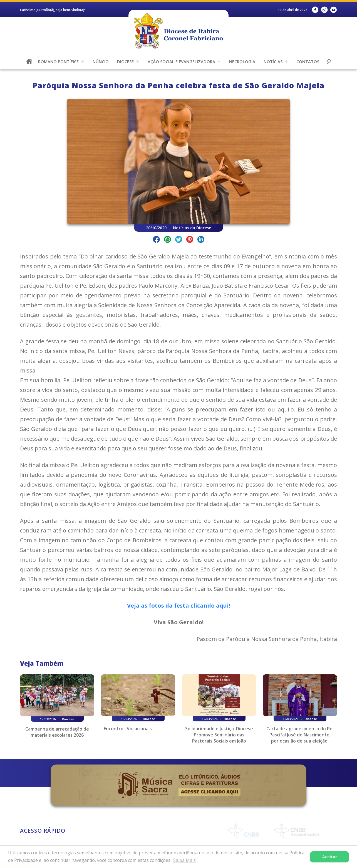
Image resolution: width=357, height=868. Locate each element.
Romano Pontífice (58, 61)
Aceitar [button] (330, 857)
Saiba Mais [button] (184, 860)
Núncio (101, 61)
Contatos (308, 61)
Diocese (125, 61)
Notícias (273, 61)
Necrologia (242, 61)
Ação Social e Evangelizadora (181, 61)
